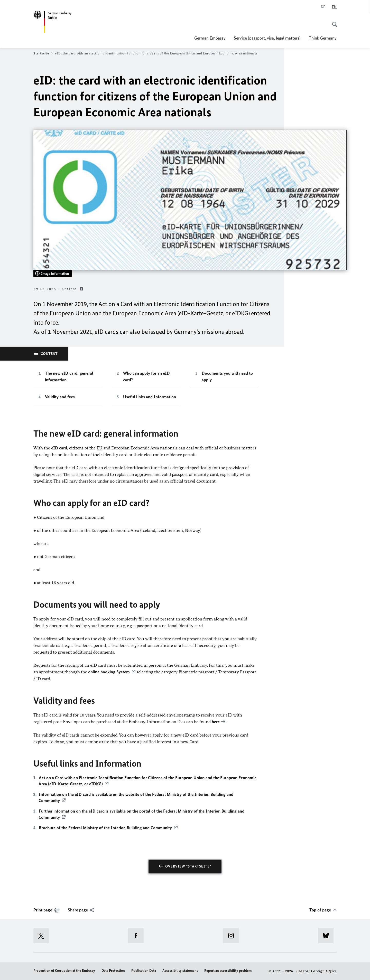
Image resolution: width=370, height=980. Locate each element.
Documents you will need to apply (227, 376)
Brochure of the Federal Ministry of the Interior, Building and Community (105, 827)
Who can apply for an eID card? (146, 376)
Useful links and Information (150, 397)
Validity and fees (60, 397)
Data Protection (113, 970)
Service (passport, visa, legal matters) (267, 38)
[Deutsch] (323, 7)
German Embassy (210, 38)
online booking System (109, 672)
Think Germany (323, 38)
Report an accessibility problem (228, 970)
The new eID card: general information (69, 376)
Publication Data (144, 970)
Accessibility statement (180, 970)
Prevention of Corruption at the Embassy (64, 970)
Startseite (43, 53)
